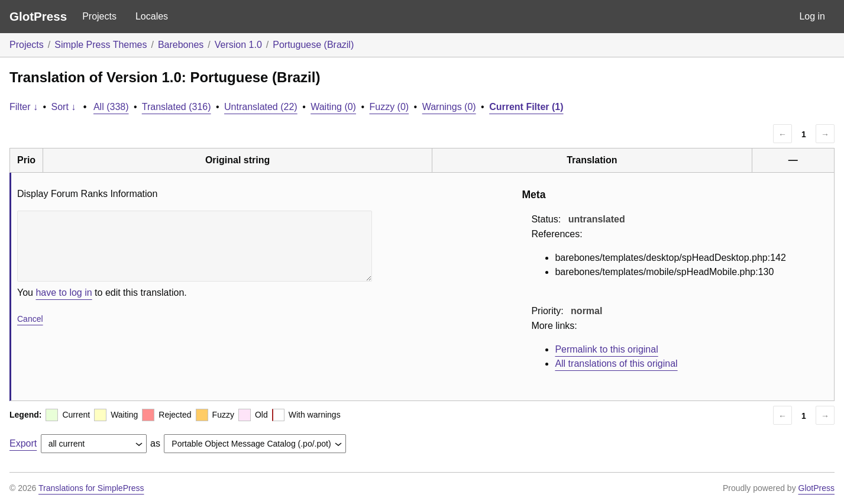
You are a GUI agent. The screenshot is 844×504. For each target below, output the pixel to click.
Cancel (30, 319)
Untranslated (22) (261, 107)
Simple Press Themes (101, 45)
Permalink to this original (606, 349)
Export (23, 443)
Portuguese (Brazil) (313, 45)
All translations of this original (616, 364)
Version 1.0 (238, 45)
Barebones (181, 45)
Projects (99, 16)
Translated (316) (177, 107)
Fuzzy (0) (389, 107)
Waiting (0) (333, 107)
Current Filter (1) (526, 107)
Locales (152, 16)
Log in (812, 16)
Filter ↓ (24, 107)
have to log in (64, 293)
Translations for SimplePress (91, 488)
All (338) (111, 107)
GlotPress (38, 16)
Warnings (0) (449, 107)
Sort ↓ (64, 107)
